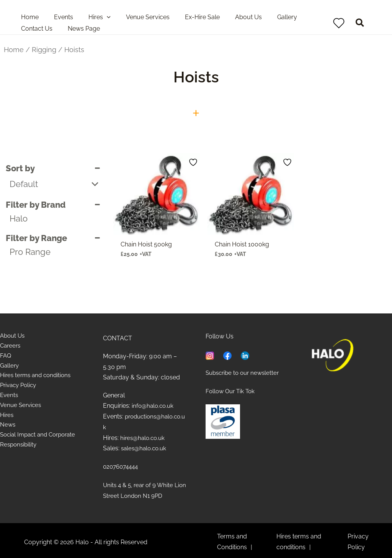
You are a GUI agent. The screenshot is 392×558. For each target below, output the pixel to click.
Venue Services (22, 409)
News (8, 430)
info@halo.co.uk (154, 406)
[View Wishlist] (339, 23)
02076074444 (122, 465)
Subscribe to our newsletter (245, 373)
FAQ (6, 357)
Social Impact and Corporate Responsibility (41, 446)
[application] (99, 17)
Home (14, 50)
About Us (13, 336)
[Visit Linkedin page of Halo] (245, 355)
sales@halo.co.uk (145, 447)
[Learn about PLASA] (223, 421)
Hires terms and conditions (38, 378)
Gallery (10, 368)
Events (10, 399)
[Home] (333, 355)
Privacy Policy (20, 388)
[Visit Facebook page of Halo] (227, 355)
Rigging (44, 50)
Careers (11, 347)
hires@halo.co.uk (144, 437)
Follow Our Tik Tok (232, 391)
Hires (7, 420)
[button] (360, 24)
